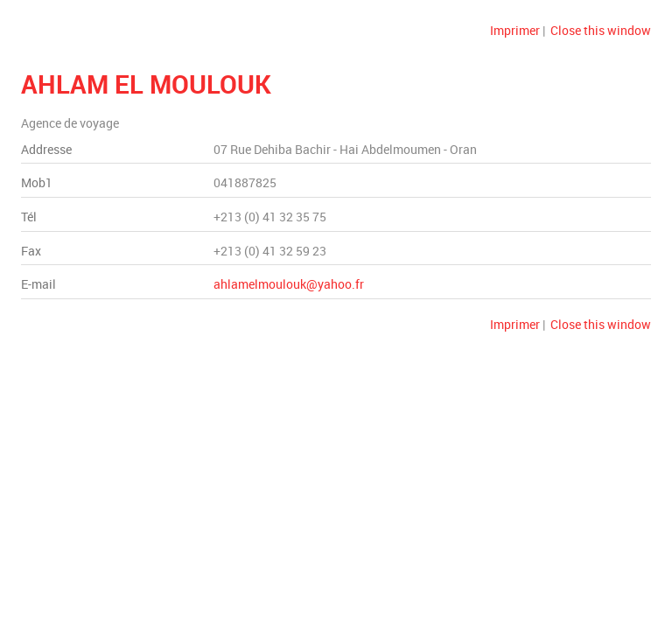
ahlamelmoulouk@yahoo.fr (289, 284)
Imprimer (515, 30)
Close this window (601, 30)
